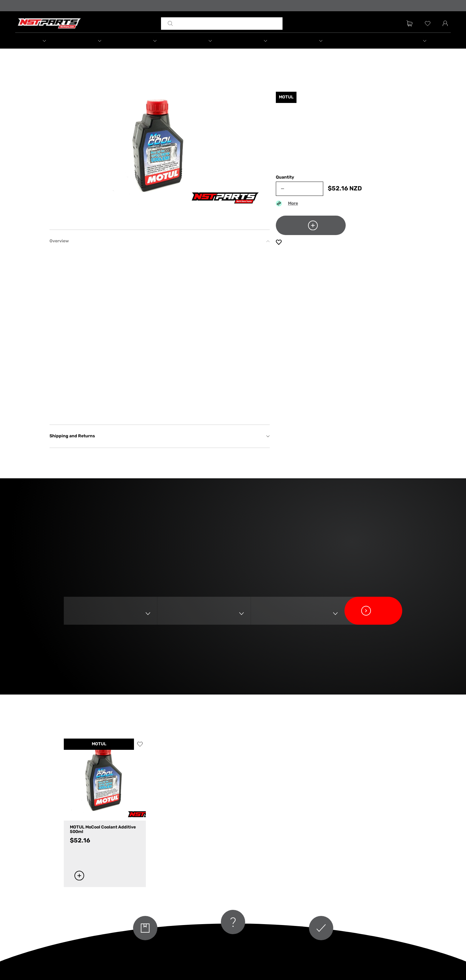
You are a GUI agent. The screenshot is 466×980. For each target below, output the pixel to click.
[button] (43, 41)
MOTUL (99, 744)
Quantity (285, 178)
